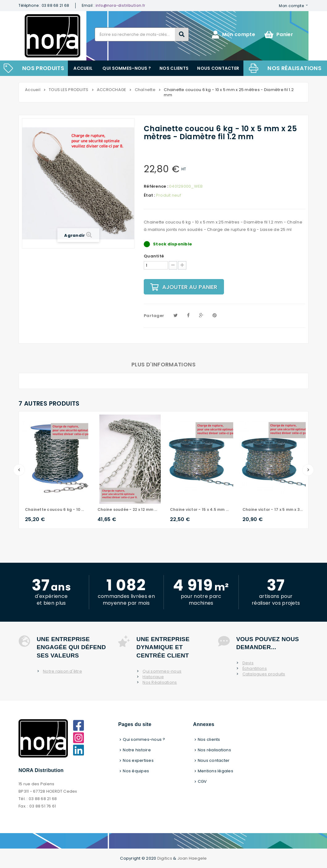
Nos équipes (136, 771)
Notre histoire (137, 750)
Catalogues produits (264, 674)
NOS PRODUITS (43, 68)
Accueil (83, 68)
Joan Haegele (192, 858)
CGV (202, 781)
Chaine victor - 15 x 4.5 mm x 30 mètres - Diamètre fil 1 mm (200, 509)
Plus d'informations (163, 364)
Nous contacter (218, 68)
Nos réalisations (294, 68)
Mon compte (291, 6)
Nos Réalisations (160, 682)
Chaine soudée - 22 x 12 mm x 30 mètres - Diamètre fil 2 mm (128, 509)
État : (149, 195)
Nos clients (174, 68)
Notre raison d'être (62, 671)
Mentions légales (215, 771)
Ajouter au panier (184, 287)
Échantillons (255, 669)
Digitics (165, 858)
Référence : (156, 186)
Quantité (154, 256)
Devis (248, 663)
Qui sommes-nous (162, 671)
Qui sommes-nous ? (127, 68)
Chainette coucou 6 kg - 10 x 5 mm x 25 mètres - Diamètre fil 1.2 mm (55, 509)
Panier (279, 35)
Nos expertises (138, 760)
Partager (154, 316)
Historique (153, 677)
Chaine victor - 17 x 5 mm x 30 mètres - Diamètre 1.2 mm (273, 509)
